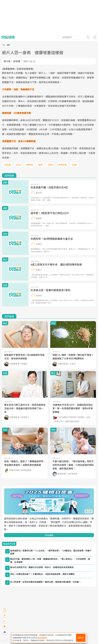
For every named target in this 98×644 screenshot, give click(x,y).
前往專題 (49, 535)
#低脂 (74, 165)
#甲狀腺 (7, 165)
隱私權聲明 (42, 638)
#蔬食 (50, 165)
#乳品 (18, 165)
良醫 (4, 45)
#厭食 (40, 165)
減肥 (8, 45)
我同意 (81, 638)
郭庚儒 (17, 61)
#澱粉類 (29, 165)
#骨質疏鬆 (62, 165)
